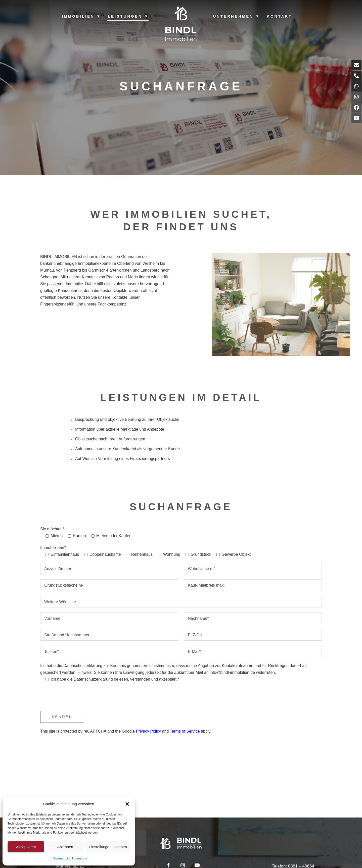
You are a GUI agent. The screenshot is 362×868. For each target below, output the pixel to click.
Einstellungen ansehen (108, 847)
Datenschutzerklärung (83, 666)
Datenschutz (61, 858)
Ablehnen (65, 847)
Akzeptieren (26, 847)
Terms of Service (185, 731)
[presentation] (78, 697)
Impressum (80, 858)
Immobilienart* (53, 548)
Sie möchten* (52, 529)
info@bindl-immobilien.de (232, 672)
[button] (127, 804)
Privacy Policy (149, 731)
